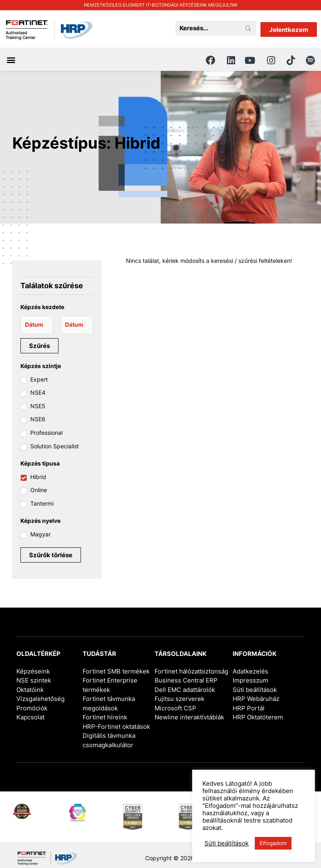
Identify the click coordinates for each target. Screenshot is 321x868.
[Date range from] (37, 325)
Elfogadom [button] (273, 843)
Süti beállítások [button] (255, 690)
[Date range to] (77, 325)
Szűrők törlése (51, 555)
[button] (11, 60)
